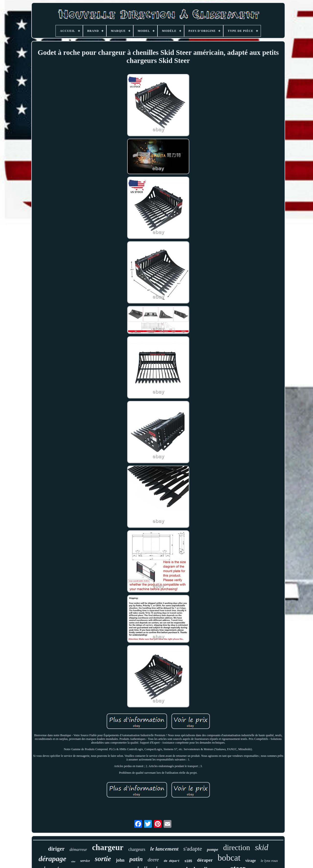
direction (236, 848)
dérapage (52, 859)
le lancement (164, 849)
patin (136, 859)
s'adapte (193, 849)
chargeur (108, 847)
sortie (103, 859)
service (85, 861)
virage (251, 861)
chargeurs (137, 849)
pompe (212, 850)
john (120, 860)
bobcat (229, 858)
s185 (188, 861)
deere (153, 860)
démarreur (78, 850)
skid (262, 847)
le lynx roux (269, 861)
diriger (56, 849)
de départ (172, 861)
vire (73, 861)
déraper (205, 860)
